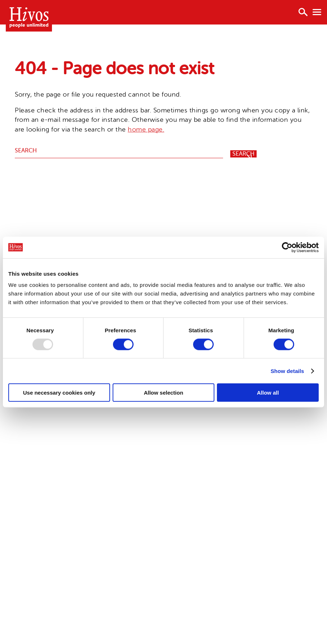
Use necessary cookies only (59, 393)
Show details (287, 371)
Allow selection (163, 393)
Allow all (268, 393)
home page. (146, 129)
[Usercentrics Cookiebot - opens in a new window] (287, 247)
